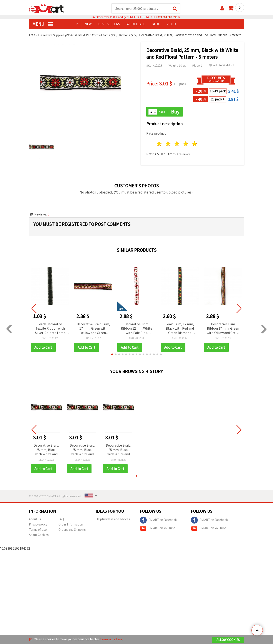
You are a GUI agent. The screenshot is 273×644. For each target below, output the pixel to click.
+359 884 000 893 (166, 17)
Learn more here (112, 639)
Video (171, 24)
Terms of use (38, 534)
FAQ (61, 524)
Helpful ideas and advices (113, 524)
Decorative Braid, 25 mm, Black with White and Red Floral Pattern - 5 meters (46, 455)
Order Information (71, 529)
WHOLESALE (136, 24)
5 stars (195, 148)
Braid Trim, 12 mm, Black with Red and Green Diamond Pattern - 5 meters (180, 333)
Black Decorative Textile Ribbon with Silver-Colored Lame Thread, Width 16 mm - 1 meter (50, 333)
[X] (31, 639)
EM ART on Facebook (158, 525)
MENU (43, 24)
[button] (112, 359)
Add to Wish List (221, 70)
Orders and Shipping (72, 534)
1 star (159, 148)
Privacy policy (38, 529)
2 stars (168, 148)
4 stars (186, 148)
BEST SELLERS (109, 24)
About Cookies (39, 540)
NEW (88, 24)
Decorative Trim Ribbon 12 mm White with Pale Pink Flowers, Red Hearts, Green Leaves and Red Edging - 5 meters (137, 333)
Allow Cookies (228, 640)
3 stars (177, 148)
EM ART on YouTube (158, 533)
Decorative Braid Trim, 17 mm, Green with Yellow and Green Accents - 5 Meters (93, 333)
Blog (156, 24)
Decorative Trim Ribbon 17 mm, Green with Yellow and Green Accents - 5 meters (223, 333)
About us (35, 524)
